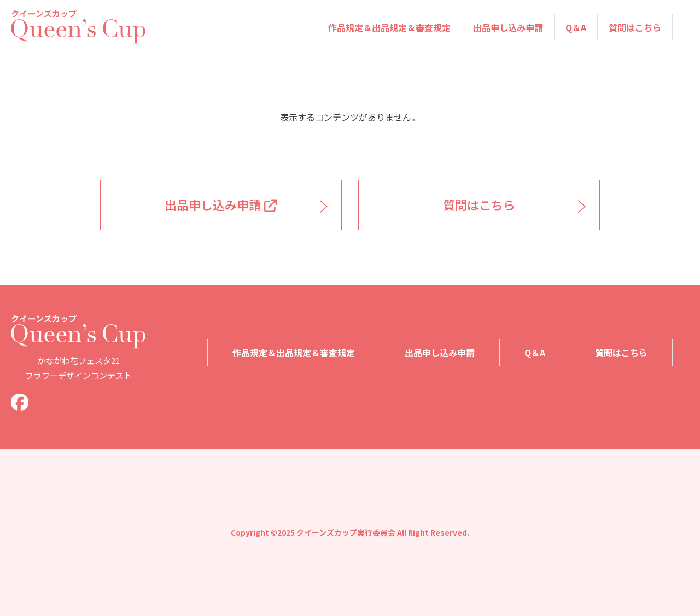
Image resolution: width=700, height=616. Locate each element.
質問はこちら (635, 27)
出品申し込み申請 (508, 27)
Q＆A (576, 27)
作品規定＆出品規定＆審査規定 (389, 27)
